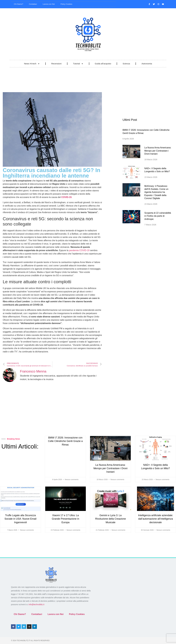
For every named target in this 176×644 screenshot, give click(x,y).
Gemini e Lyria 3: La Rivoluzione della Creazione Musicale (110, 519)
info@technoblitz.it (37, 604)
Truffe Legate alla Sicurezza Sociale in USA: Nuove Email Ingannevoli (20, 519)
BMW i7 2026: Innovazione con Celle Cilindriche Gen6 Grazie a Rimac (65, 441)
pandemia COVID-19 (79, 250)
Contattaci (33, 4)
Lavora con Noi (49, 4)
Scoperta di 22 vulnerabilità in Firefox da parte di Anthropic (158, 216)
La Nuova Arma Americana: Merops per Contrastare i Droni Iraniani (158, 151)
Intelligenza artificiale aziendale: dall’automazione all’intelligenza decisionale (156, 519)
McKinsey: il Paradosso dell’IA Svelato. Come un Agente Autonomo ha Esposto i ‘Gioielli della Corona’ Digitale (156, 192)
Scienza (126, 64)
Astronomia (147, 64)
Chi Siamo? (18, 4)
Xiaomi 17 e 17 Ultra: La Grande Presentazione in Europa (66, 519)
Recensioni (56, 64)
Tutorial (78, 64)
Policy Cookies (66, 4)
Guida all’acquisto (103, 64)
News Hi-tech (32, 64)
